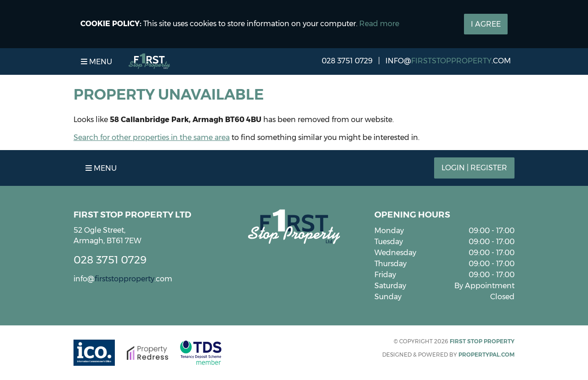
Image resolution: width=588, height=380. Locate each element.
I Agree (486, 24)
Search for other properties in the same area (152, 137)
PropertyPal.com (486, 355)
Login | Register (474, 168)
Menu (96, 62)
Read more (379, 24)
